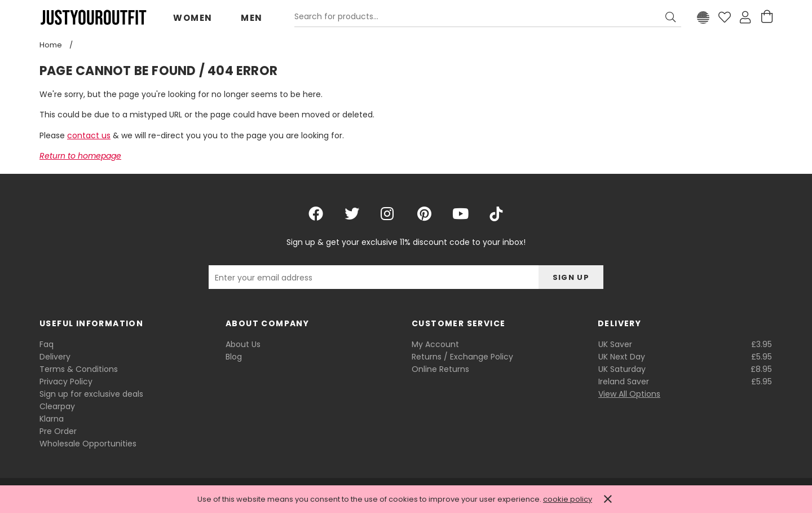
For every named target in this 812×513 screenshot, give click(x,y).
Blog (234, 357)
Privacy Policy (66, 382)
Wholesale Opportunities (88, 444)
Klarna (52, 419)
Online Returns (440, 369)
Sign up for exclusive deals (91, 394)
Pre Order (58, 431)
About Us (243, 344)
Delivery (55, 357)
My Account (435, 344)
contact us (89, 135)
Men (252, 18)
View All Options (629, 394)
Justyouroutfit (93, 17)
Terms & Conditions (79, 369)
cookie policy (568, 499)
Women (193, 18)
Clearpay (57, 406)
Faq (47, 344)
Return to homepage (80, 156)
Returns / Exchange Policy (462, 357)
